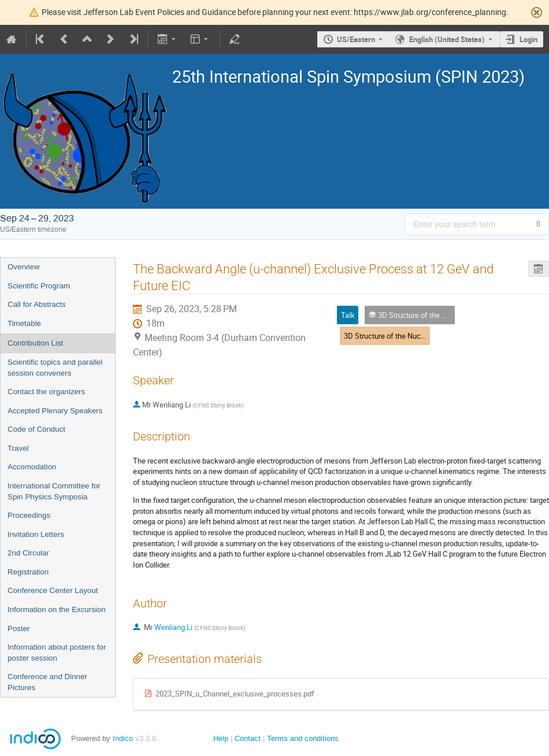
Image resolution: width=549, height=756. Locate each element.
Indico (123, 738)
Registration (28, 572)
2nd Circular (28, 553)
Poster (19, 629)
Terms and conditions (303, 738)
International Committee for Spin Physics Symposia (54, 491)
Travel (18, 448)
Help (221, 738)
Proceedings (29, 515)
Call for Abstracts (37, 304)
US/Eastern (356, 39)
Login (528, 39)
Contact (248, 738)
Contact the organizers (46, 392)
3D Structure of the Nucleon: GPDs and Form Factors (430, 336)
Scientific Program (39, 286)
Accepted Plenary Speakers (55, 411)
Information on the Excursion (57, 609)
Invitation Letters (36, 534)
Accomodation (32, 467)
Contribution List (35, 343)
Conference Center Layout (53, 590)
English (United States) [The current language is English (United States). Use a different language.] (447, 39)
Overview (24, 267)
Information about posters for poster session (57, 653)
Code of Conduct (36, 429)
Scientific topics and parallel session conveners (55, 368)
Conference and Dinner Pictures (47, 682)
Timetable (24, 323)
